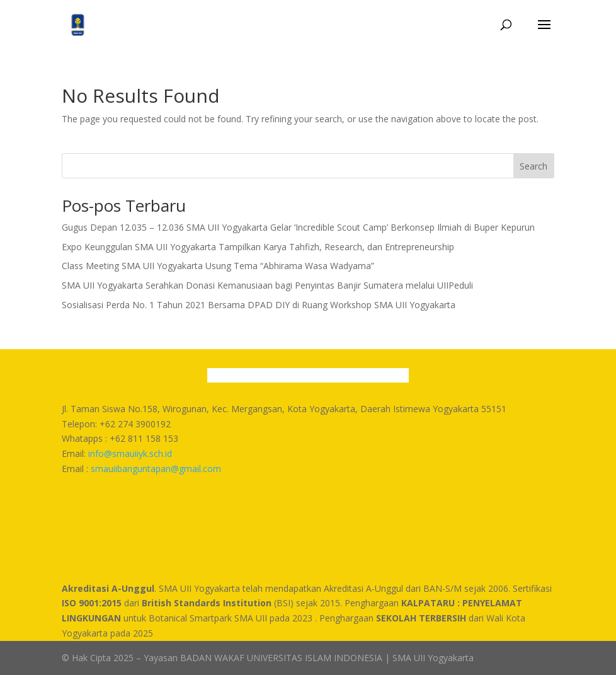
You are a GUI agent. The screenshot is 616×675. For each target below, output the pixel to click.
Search (533, 166)
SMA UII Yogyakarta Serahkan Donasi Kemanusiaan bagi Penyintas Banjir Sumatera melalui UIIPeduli (267, 285)
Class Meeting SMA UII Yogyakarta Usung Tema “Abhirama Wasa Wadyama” (218, 266)
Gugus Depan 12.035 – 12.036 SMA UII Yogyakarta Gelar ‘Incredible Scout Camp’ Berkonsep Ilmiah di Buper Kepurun (298, 227)
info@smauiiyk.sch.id (130, 453)
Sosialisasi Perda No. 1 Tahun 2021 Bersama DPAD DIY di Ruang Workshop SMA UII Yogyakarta (259, 305)
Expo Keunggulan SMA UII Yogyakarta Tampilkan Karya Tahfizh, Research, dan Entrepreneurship (258, 247)
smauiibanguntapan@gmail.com (156, 469)
